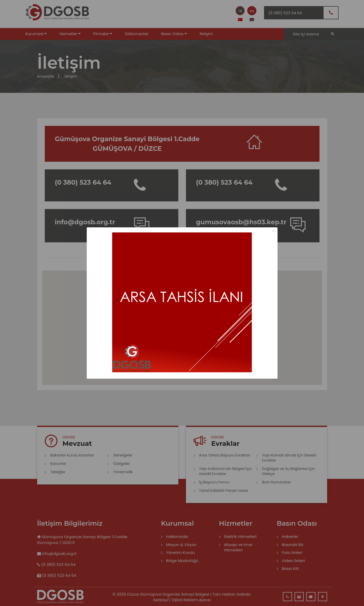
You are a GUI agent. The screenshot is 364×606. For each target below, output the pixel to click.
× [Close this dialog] (273, 231)
